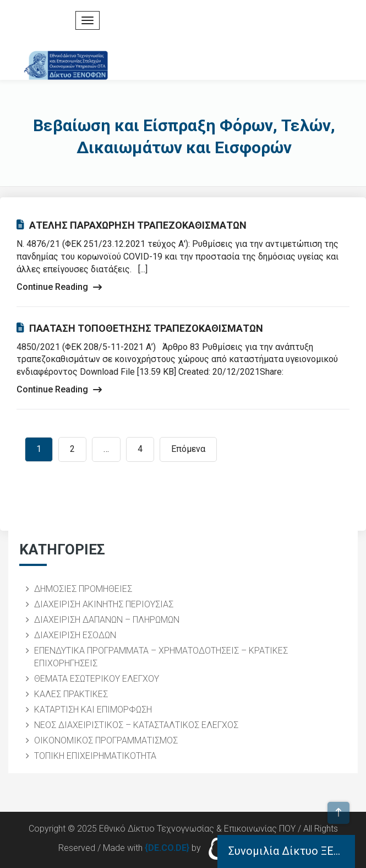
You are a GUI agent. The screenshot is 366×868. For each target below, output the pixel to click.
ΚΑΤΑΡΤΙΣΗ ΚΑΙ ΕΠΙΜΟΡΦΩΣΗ (93, 710)
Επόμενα (188, 449)
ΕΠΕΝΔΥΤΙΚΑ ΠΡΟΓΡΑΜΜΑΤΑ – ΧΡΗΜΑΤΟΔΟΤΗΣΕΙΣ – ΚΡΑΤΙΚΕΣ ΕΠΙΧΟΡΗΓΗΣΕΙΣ (161, 657)
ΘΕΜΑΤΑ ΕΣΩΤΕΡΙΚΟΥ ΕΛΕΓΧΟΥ (97, 679)
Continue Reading (59, 287)
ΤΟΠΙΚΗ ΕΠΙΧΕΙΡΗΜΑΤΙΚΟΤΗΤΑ (95, 756)
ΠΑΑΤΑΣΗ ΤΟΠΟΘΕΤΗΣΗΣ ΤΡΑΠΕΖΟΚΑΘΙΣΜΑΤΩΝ (140, 328)
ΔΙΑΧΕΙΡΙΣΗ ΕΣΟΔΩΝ (75, 635)
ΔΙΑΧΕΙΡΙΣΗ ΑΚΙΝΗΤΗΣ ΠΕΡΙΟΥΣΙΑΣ (104, 604)
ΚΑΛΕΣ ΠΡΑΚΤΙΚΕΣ (71, 694)
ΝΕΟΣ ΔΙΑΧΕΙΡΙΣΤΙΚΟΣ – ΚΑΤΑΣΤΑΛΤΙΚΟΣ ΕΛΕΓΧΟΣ (136, 725)
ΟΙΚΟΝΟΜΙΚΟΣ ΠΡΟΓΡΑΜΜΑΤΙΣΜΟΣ (106, 740)
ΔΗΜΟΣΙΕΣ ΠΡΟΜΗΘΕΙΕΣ (83, 589)
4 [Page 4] (140, 449)
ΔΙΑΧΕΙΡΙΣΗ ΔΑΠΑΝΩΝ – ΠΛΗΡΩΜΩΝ (107, 620)
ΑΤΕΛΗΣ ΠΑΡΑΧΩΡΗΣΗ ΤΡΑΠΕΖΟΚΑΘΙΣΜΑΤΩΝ (132, 225)
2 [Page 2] (72, 449)
